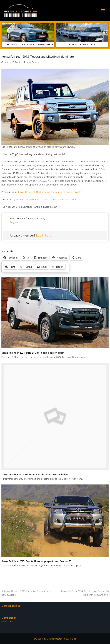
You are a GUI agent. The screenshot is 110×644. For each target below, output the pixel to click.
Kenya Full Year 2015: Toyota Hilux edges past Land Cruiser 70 (36, 561)
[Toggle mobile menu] (103, 11)
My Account (8, 621)
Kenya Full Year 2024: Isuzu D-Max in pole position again (33, 353)
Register (14, 222)
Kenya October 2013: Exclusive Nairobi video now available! (50, 192)
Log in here (44, 235)
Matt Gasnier (33, 62)
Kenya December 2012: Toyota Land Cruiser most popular (48, 199)
